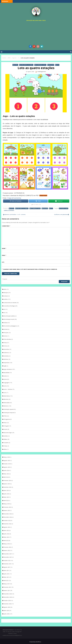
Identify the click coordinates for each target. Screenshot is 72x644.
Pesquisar (5, 279)
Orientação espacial (9, 409)
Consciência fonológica (9, 306)
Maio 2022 (6, 537)
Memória (6, 399)
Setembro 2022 (8, 524)
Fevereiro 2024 (7, 480)
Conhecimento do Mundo (27, 65)
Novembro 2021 (8, 557)
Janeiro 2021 (7, 590)
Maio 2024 (6, 474)
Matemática (7, 396)
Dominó (6, 329)
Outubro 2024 (7, 464)
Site (3, 262)
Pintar (5, 423)
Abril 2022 (6, 540)
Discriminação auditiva (9, 316)
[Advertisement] (36, 33)
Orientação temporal (9, 413)
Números (6, 406)
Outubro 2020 (7, 601)
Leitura (5, 376)
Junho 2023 (7, 494)
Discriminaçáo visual (41, 65)
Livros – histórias (8, 389)
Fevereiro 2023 (7, 507)
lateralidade (7, 373)
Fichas (5, 343)
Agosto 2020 (7, 607)
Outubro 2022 (7, 520)
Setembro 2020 (8, 604)
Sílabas (5, 439)
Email (4, 255)
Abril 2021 (6, 581)
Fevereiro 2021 (7, 587)
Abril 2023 (6, 500)
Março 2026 (7, 457)
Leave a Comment (9, 210)
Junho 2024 (7, 470)
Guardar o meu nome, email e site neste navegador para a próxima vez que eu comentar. (30, 269)
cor (4, 309)
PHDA (5, 416)
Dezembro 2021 (8, 554)
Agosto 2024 (7, 467)
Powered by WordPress (35, 642)
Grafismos (6, 353)
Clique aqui (43, 196)
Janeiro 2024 (7, 484)
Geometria (6, 349)
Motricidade (7, 403)
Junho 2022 (7, 534)
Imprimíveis (7, 363)
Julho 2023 (6, 490)
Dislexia (6, 323)
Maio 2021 (6, 577)
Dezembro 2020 (8, 594)
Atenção (6, 293)
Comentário (6, 226)
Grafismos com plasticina (61, 214)
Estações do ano (64, 208)
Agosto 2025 (7, 460)
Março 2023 (7, 504)
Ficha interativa (7, 339)
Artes (5, 289)
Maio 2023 (6, 497)
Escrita (5, 336)
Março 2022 (7, 544)
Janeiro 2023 (7, 510)
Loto (58, 65)
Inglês (5, 366)
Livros (5, 386)
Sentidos (6, 436)
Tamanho (6, 443)
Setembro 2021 (8, 564)
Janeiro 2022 (7, 550)
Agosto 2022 (7, 527)
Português (6, 426)
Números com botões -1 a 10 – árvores (15, 214)
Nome (4, 248)
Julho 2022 (6, 530)
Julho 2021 (6, 570)
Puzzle (5, 429)
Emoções (6, 333)
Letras (5, 379)
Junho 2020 (7, 614)
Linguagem (51, 65)
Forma (5, 346)
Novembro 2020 (8, 597)
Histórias (6, 359)
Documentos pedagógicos (10, 326)
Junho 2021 (7, 574)
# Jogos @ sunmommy (14, 198)
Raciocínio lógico (8, 433)
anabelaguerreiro (42, 72)
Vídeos (5, 449)
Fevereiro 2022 (7, 547)
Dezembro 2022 (8, 514)
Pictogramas (7, 419)
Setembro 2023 (8, 487)
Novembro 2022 (8, 517)
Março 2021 (7, 584)
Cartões (16, 65)
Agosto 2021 (7, 567)
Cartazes (6, 296)
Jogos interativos (8, 369)
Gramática (6, 356)
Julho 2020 (6, 610)
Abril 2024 (6, 477)
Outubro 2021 (7, 561)
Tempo (5, 446)
